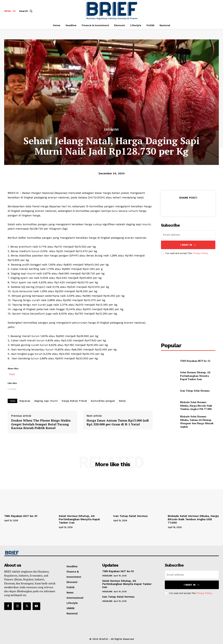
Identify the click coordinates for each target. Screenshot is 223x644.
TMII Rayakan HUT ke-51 (195, 361)
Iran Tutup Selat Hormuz (195, 391)
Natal (122, 401)
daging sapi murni (46, 401)
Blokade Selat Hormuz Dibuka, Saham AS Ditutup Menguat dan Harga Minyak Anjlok (197, 422)
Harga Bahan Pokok (74, 401)
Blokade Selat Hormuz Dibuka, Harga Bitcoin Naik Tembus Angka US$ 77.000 (197, 406)
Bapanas (25, 401)
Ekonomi (112, 130)
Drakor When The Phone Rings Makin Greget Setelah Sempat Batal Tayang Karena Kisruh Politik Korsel (41, 424)
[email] (188, 235)
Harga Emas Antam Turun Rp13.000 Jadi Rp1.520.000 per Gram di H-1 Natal (118, 422)
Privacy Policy (200, 253)
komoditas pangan (103, 401)
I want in (188, 245)
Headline (107, 576)
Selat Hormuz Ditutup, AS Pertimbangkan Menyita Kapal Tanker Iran (195, 376)
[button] (26, 11)
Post (12, 374)
